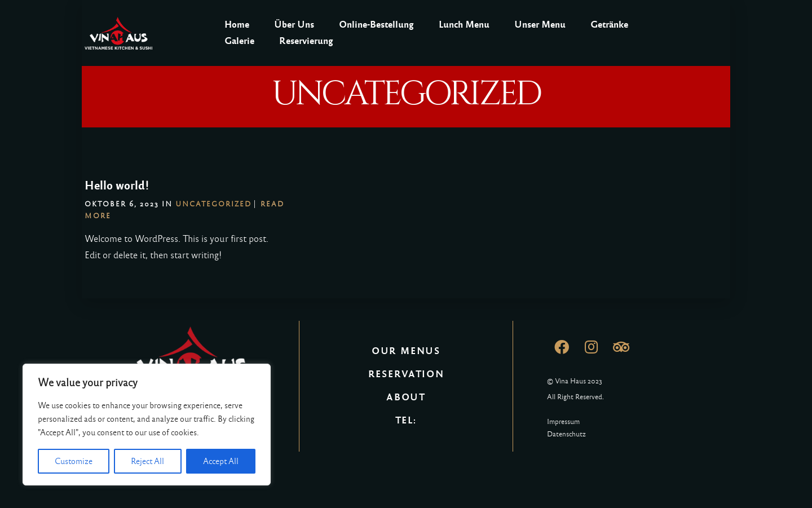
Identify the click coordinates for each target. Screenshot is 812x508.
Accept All (221, 461)
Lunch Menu (464, 25)
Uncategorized (213, 204)
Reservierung (306, 41)
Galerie (239, 41)
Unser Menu (540, 25)
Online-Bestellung (376, 25)
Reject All (147, 461)
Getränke (609, 25)
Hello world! (117, 185)
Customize (74, 461)
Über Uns (294, 25)
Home (237, 25)
